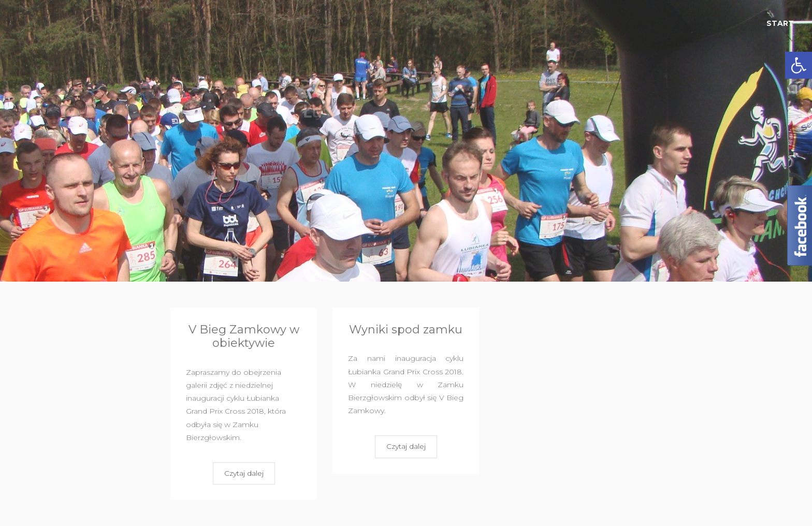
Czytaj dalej (244, 473)
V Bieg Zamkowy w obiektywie (244, 336)
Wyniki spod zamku (406, 330)
